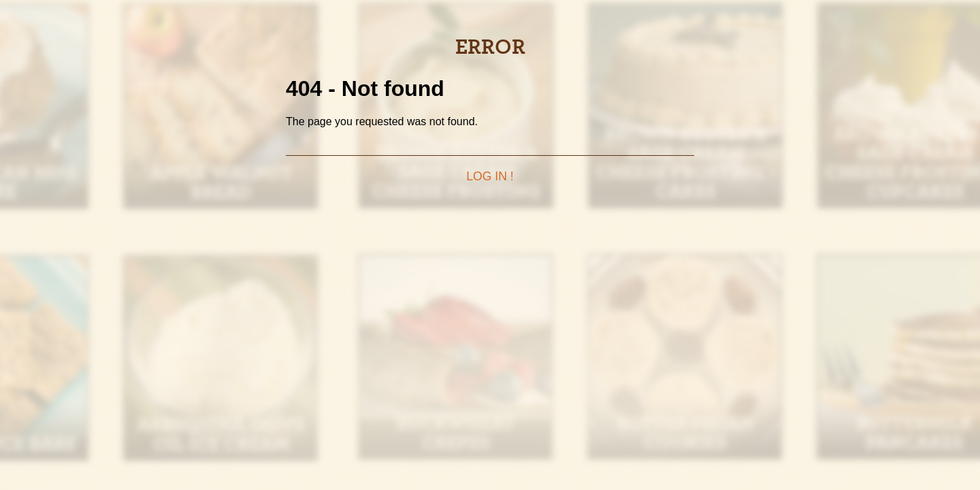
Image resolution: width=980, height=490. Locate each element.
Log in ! (490, 176)
